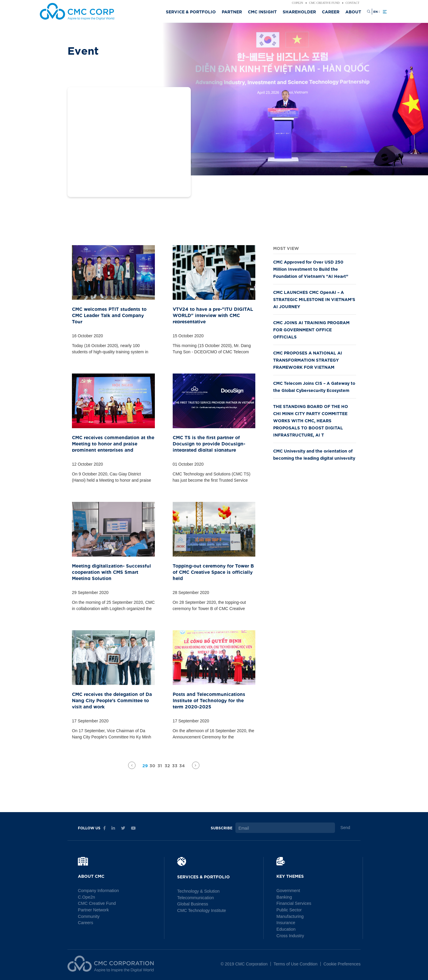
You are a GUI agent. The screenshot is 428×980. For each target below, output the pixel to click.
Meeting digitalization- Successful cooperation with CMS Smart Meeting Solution (111, 571)
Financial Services (293, 903)
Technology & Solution (198, 891)
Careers (85, 922)
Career (331, 11)
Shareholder (299, 11)
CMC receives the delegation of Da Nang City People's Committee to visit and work (112, 699)
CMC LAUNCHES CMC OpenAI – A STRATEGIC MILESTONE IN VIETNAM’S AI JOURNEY (314, 299)
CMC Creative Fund (324, 3)
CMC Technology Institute (201, 910)
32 (167, 765)
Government (288, 891)
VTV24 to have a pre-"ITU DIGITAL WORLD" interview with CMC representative (210, 314)
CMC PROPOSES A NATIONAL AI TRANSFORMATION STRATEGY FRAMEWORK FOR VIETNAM (308, 360)
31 (160, 765)
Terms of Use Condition (297, 962)
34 (182, 765)
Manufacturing (290, 916)
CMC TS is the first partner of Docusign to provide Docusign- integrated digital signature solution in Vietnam (214, 442)
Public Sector (289, 909)
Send (345, 828)
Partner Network (93, 909)
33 (175, 765)
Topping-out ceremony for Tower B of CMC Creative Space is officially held (212, 568)
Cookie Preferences (342, 962)
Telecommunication (195, 897)
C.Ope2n (86, 897)
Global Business (192, 904)
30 (152, 765)
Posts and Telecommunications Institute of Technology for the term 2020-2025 (211, 699)
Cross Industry (290, 934)
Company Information (98, 891)
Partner (232, 11)
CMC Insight (262, 11)
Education (286, 928)
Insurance (285, 922)
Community (88, 916)
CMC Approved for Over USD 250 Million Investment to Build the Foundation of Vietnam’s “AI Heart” (311, 269)
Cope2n (298, 3)
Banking (284, 897)
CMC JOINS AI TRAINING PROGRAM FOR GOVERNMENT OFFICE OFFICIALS (311, 329)
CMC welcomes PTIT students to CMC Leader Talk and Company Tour (111, 311)
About (353, 11)
